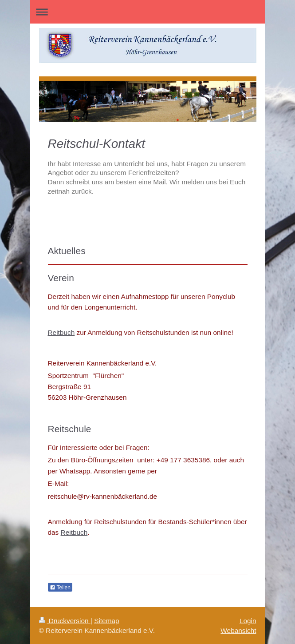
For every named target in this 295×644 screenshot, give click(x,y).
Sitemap (106, 621)
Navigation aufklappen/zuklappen (148, 12)
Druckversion (65, 621)
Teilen (60, 588)
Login (248, 621)
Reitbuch (61, 332)
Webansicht (238, 630)
